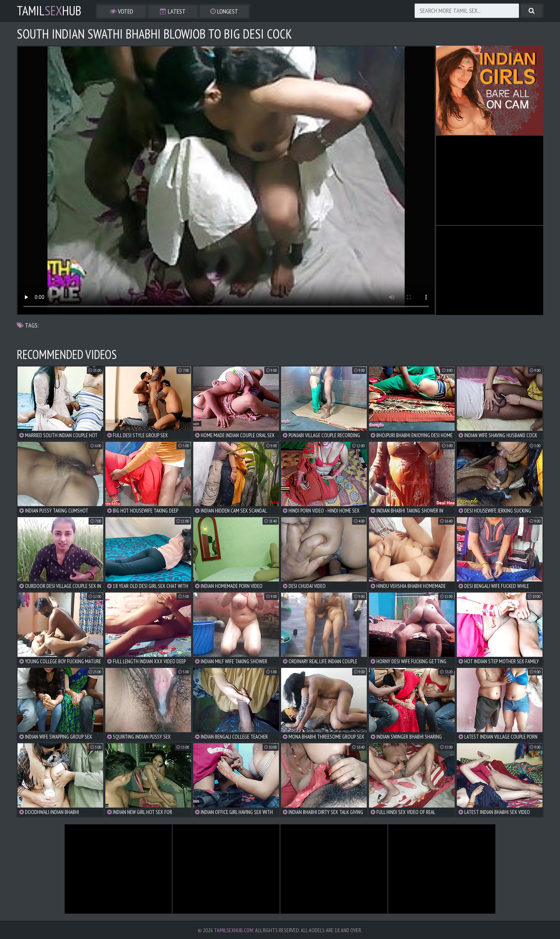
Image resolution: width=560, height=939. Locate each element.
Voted (122, 11)
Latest (173, 11)
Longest (224, 11)
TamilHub (49, 11)
